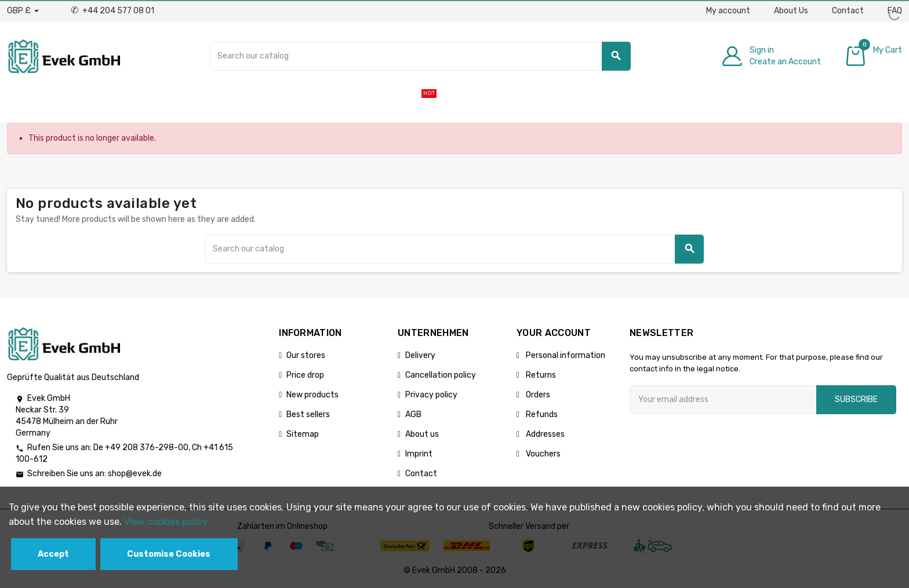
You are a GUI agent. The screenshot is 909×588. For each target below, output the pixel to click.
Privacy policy (431, 395)
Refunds (541, 414)
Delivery (420, 355)
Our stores (306, 355)
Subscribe (856, 399)
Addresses (544, 434)
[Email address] (723, 400)
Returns (540, 375)
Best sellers (308, 414)
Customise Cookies (169, 554)
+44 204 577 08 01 (112, 11)
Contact (848, 11)
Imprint (419, 454)
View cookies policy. (167, 522)
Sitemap (303, 434)
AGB (413, 414)
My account (728, 11)
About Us (791, 11)
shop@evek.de (135, 474)
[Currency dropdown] (23, 11)
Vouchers (542, 454)
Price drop (305, 375)
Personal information (565, 355)
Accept (53, 554)
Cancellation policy (441, 375)
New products (312, 395)
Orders (537, 395)
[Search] (420, 56)
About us (422, 434)
